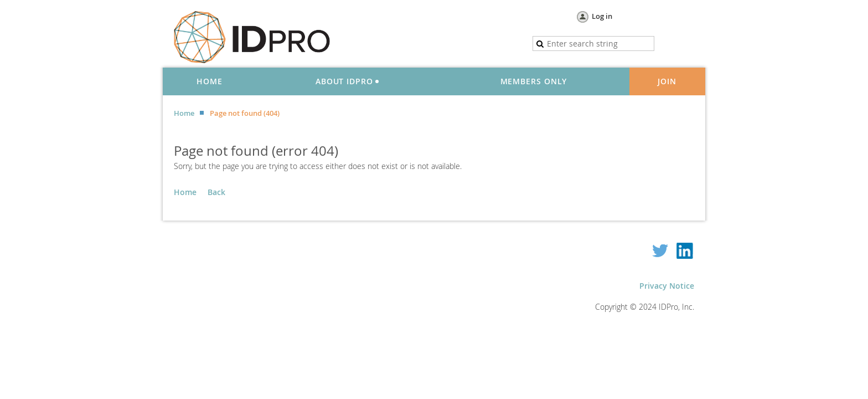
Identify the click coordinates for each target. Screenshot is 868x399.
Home (184, 113)
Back (216, 192)
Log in (602, 16)
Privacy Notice (667, 286)
